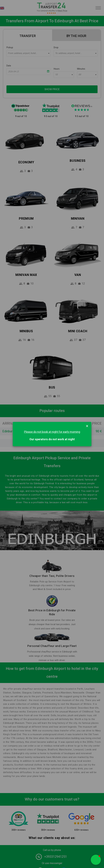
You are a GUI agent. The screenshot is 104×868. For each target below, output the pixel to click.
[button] (96, 860)
